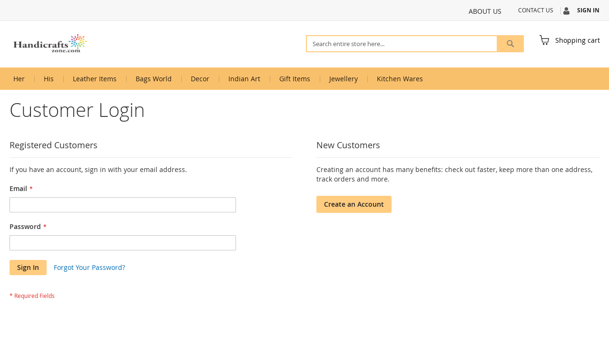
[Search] (510, 44)
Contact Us (536, 10)
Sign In (588, 10)
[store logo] (50, 43)
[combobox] (415, 44)
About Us (485, 11)
